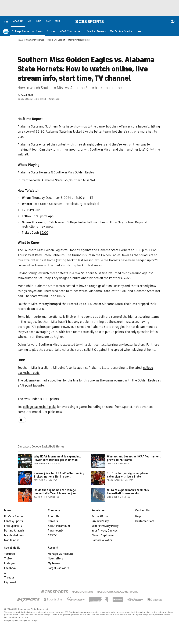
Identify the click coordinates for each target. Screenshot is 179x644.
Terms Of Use (100, 516)
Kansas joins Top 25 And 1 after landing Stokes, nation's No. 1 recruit (59, 475)
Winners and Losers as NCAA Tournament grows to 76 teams (134, 458)
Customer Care (145, 521)
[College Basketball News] (27, 31)
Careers (53, 521)
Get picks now (52, 412)
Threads (9, 578)
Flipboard (10, 582)
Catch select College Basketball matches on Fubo (83, 222)
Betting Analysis (14, 531)
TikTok (8, 559)
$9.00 (44, 233)
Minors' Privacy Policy (105, 526)
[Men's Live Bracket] (122, 31)
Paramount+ (56, 531)
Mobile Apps (12, 540)
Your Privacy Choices (105, 531)
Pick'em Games (14, 516)
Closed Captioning (103, 536)
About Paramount (59, 526)
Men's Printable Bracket (79, 40)
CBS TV (52, 536)
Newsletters (56, 559)
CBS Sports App (43, 216)
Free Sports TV (13, 526)
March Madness (14, 536)
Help (138, 516)
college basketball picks (40, 407)
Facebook (10, 568)
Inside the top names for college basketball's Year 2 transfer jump (56, 492)
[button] (140, 31)
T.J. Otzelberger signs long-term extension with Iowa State (128, 475)
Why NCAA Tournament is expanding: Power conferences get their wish (57, 458)
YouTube (10, 554)
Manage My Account (60, 554)
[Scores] (51, 31)
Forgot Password (58, 568)
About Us (54, 516)
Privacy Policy (100, 521)
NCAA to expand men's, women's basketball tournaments (128, 492)
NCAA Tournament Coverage (31, 40)
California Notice (102, 540)
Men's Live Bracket (56, 40)
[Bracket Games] (96, 31)
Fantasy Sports (14, 521)
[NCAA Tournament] (71, 31)
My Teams (54, 563)
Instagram (11, 563)
